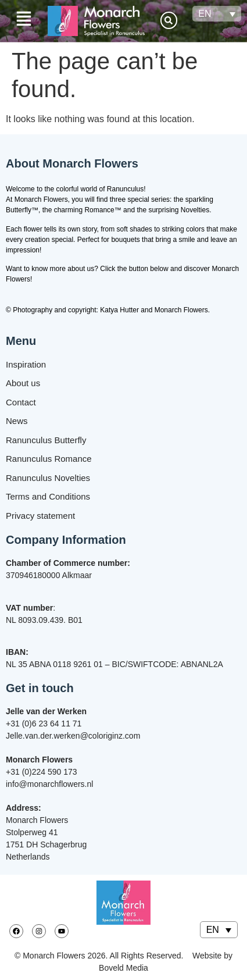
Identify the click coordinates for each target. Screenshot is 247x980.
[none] (217, 14)
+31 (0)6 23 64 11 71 (44, 724)
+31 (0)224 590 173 (42, 772)
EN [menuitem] (205, 14)
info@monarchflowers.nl (49, 784)
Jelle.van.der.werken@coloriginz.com (73, 736)
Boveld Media (123, 968)
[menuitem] (217, 14)
